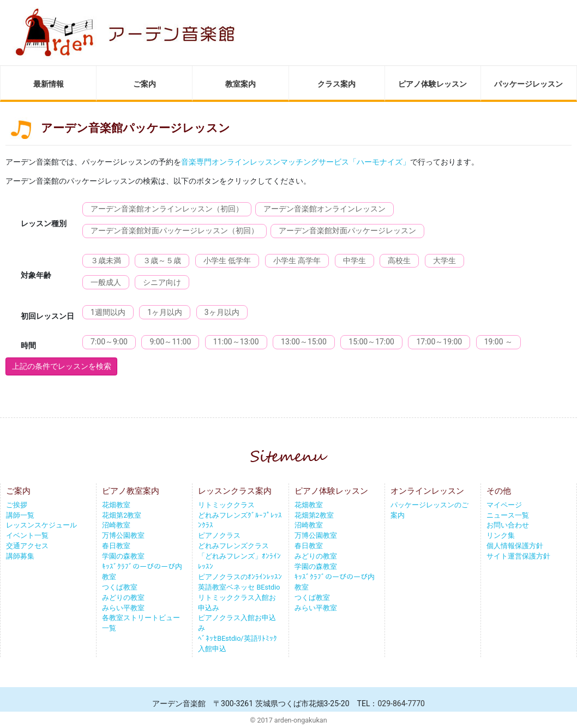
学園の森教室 (123, 556)
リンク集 (501, 535)
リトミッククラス (226, 505)
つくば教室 (120, 587)
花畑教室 (116, 505)
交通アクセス (27, 546)
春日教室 (116, 546)
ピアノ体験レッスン (432, 84)
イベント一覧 (27, 535)
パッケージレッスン (528, 84)
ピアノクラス (219, 535)
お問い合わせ (508, 525)
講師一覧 (20, 515)
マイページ (504, 505)
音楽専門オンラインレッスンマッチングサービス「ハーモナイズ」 (296, 162)
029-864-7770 (401, 703)
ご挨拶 (17, 505)
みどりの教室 (123, 597)
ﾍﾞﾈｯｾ (208, 638)
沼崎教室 (116, 525)
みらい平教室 (123, 608)
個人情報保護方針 (515, 546)
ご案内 (145, 84)
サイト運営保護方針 (518, 556)
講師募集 (20, 556)
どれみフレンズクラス (233, 546)
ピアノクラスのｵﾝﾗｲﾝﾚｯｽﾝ (240, 577)
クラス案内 (336, 84)
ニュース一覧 (508, 515)
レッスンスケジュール (41, 525)
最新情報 (49, 84)
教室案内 (241, 84)
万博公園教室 (123, 535)
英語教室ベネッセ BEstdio (239, 587)
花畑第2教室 (122, 515)
